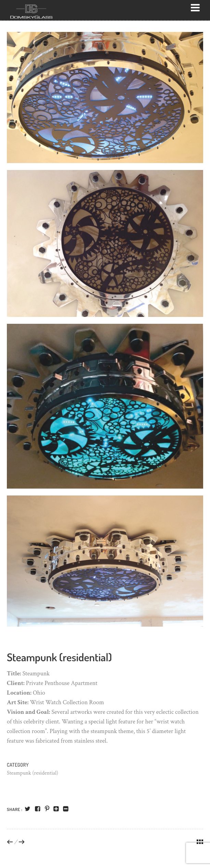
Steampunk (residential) (33, 773)
